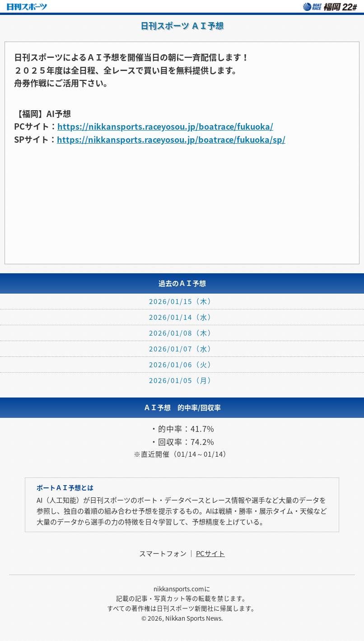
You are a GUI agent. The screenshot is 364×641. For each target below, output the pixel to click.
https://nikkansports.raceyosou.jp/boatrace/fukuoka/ (165, 126)
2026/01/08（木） (182, 333)
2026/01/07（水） (182, 349)
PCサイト (210, 553)
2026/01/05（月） (182, 380)
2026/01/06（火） (182, 365)
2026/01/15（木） (182, 301)
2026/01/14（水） (182, 317)
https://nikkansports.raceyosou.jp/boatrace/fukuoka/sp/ (171, 139)
